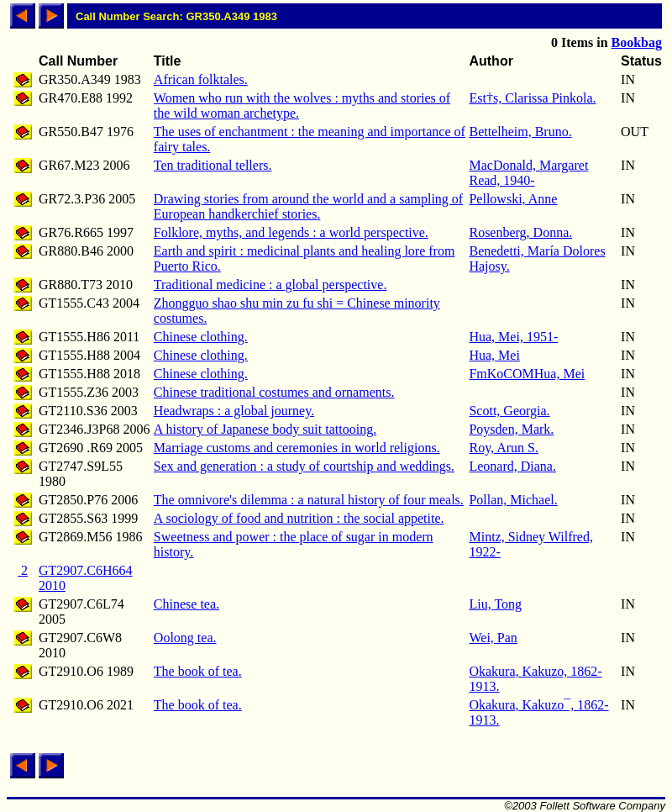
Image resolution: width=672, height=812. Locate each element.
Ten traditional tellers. (213, 165)
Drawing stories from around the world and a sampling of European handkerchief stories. (308, 206)
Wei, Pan (493, 638)
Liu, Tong (495, 604)
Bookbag (637, 42)
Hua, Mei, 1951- (513, 337)
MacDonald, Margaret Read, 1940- (528, 173)
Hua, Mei (494, 355)
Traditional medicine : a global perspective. (270, 285)
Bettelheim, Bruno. (520, 132)
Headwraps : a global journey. (234, 411)
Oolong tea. (185, 638)
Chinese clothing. (201, 337)
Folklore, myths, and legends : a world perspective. (291, 232)
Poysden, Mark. (511, 429)
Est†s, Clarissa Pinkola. (532, 98)
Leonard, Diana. (512, 466)
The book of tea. (198, 671)
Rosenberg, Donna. (520, 232)
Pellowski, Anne (513, 199)
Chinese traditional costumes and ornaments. (274, 392)
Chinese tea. (186, 604)
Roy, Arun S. (504, 448)
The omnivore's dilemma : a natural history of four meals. (309, 500)
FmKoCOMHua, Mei (527, 374)
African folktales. (201, 79)
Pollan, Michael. (513, 500)
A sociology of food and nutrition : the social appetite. (299, 518)
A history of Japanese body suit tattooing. (265, 429)
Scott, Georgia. (509, 411)
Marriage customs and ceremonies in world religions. (297, 448)
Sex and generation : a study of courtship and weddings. (304, 466)
